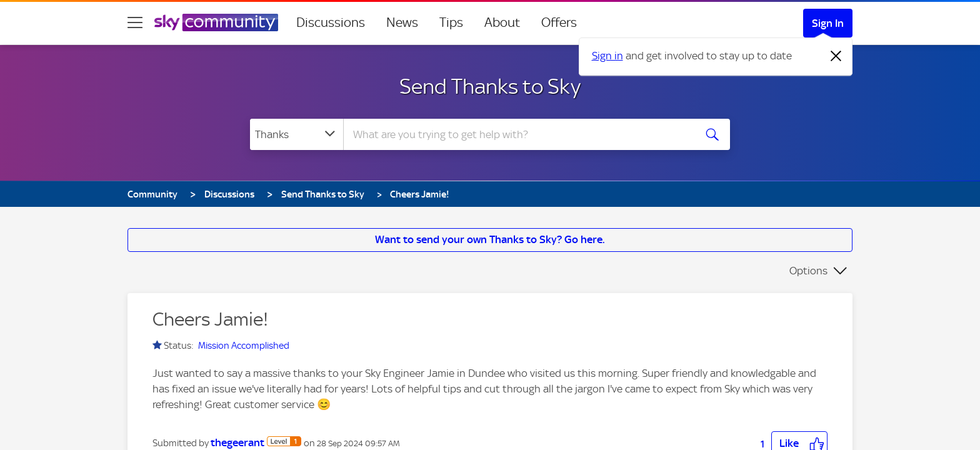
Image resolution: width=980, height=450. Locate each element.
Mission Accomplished (244, 346)
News (402, 22)
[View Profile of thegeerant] (237, 442)
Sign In (828, 23)
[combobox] (517, 134)
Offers (559, 22)
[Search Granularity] (297, 134)
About (502, 22)
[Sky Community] (216, 22)
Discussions (331, 22)
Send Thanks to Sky (490, 86)
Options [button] (808, 271)
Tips (451, 22)
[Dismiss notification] (836, 56)
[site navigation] (135, 22)
